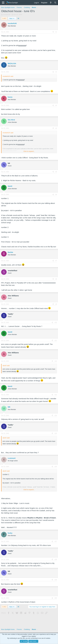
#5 (56, 172)
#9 (56, 304)
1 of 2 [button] (4, 18)
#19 (56, 580)
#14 (56, 415)
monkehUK (7, 15)
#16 (56, 467)
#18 (56, 559)
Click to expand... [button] (29, 151)
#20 (56, 598)
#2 (56, 72)
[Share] (53, 32)
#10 (56, 322)
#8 (56, 279)
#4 (56, 128)
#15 (56, 433)
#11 (56, 340)
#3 (56, 105)
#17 (56, 541)
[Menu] (3, 3)
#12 (56, 361)
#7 (56, 261)
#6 (56, 195)
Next (12, 18)
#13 (56, 395)
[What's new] (51, 3)
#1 (56, 32)
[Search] (55, 3)
